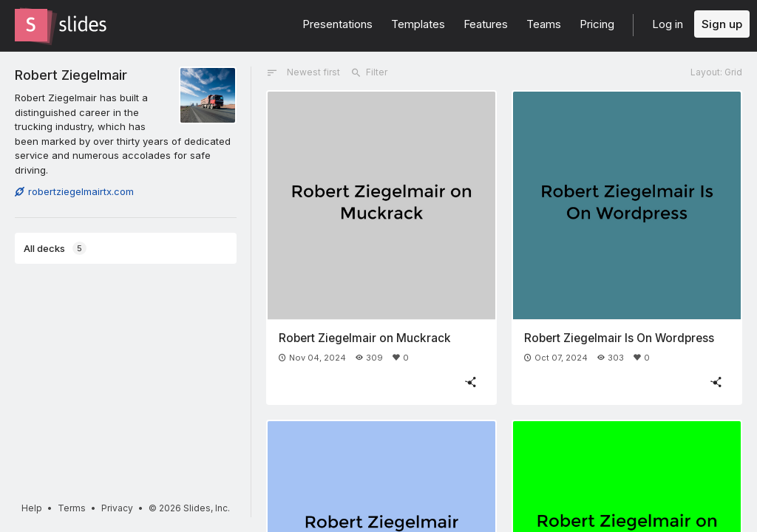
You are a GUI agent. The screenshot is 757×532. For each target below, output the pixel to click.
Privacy (117, 508)
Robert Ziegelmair (71, 75)
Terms (72, 508)
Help (32, 508)
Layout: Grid (716, 72)
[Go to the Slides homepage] (31, 25)
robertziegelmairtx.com (74, 191)
